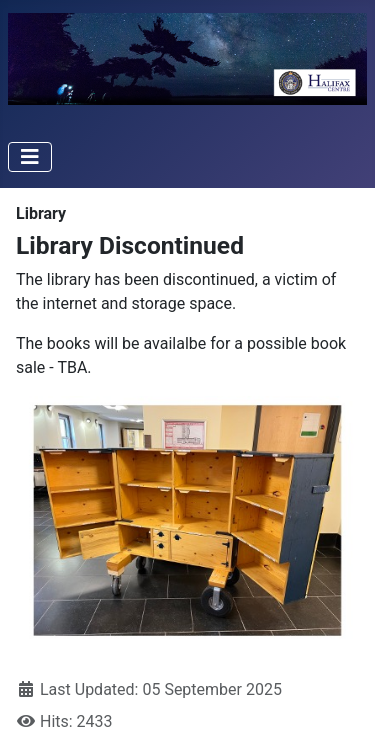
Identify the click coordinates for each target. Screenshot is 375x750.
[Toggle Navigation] (30, 157)
